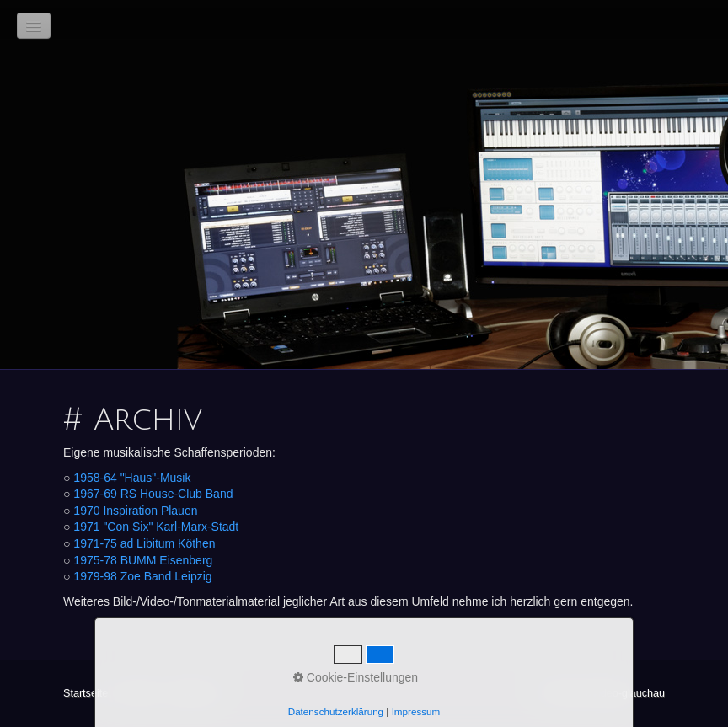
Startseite (86, 693)
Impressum (193, 693)
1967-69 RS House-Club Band (153, 494)
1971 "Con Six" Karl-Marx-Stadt (156, 527)
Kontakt (138, 693)
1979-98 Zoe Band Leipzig (142, 576)
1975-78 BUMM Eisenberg (143, 560)
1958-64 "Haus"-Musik (132, 478)
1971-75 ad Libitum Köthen (144, 543)
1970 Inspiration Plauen (135, 511)
